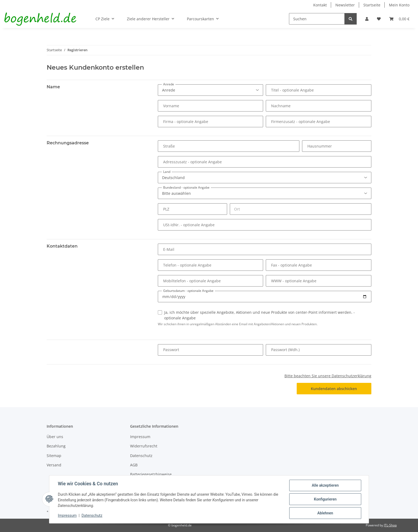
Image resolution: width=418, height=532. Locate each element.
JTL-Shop (390, 525)
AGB (134, 465)
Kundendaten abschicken (334, 389)
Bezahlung (56, 446)
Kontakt (320, 5)
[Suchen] (317, 19)
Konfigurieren (325, 499)
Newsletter (345, 5)
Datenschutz (141, 456)
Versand (54, 465)
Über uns (55, 437)
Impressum (140, 437)
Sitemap (54, 456)
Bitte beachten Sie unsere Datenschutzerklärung (328, 376)
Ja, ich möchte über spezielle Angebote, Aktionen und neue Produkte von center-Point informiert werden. (260, 315)
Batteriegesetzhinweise (151, 474)
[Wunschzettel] (379, 19)
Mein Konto (399, 5)
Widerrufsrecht (144, 446)
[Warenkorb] (399, 19)
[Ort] (301, 209)
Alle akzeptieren (325, 485)
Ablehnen (325, 513)
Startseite (372, 5)
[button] (367, 19)
